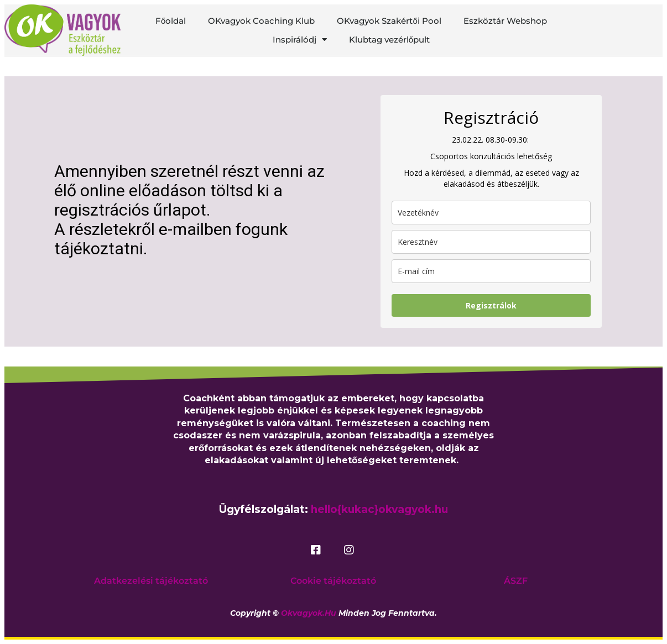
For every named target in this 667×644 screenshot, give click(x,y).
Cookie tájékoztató (333, 581)
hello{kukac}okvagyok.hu (379, 509)
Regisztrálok (491, 305)
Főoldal (171, 21)
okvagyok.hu (309, 613)
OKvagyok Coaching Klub (261, 21)
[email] (491, 271)
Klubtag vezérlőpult (389, 40)
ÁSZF (516, 581)
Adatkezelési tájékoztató (151, 581)
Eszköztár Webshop (505, 21)
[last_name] (491, 213)
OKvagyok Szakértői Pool (389, 21)
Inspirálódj (300, 40)
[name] (491, 242)
